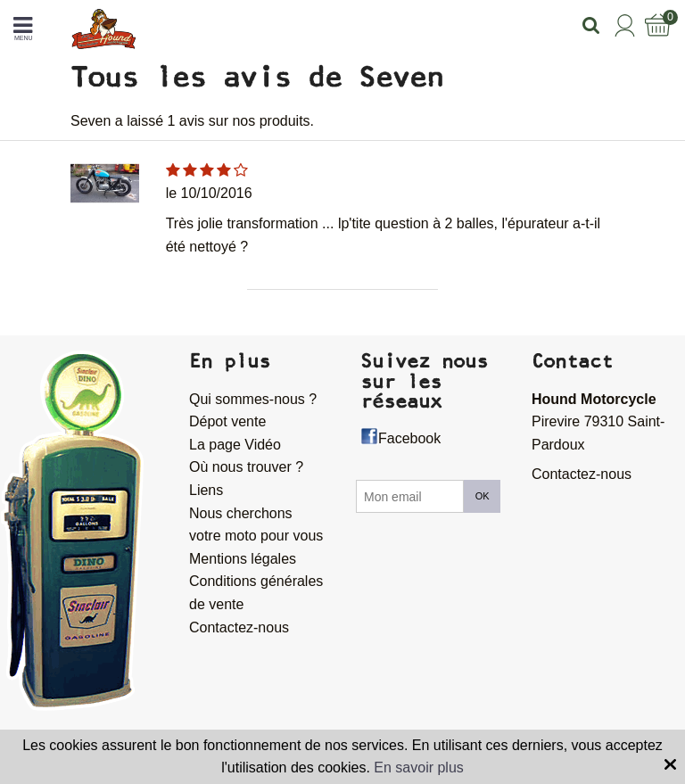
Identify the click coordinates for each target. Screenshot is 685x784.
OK (483, 496)
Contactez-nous (239, 627)
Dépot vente (227, 421)
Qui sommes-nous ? (253, 399)
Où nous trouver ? (246, 467)
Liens (206, 490)
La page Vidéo (235, 445)
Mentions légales (243, 559)
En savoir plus (419, 767)
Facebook (409, 438)
